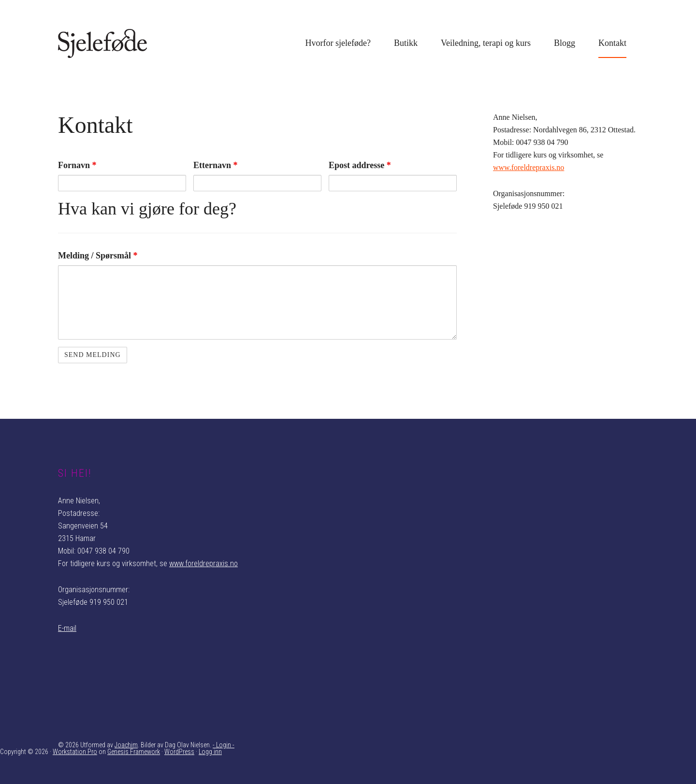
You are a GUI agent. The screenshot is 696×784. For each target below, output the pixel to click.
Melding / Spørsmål (98, 256)
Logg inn (210, 752)
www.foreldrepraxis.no (529, 167)
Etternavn (216, 165)
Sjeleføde (130, 43)
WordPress (179, 752)
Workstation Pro (75, 752)
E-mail (67, 628)
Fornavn (77, 165)
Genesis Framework (134, 752)
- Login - (224, 745)
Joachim (126, 745)
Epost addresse (360, 165)
